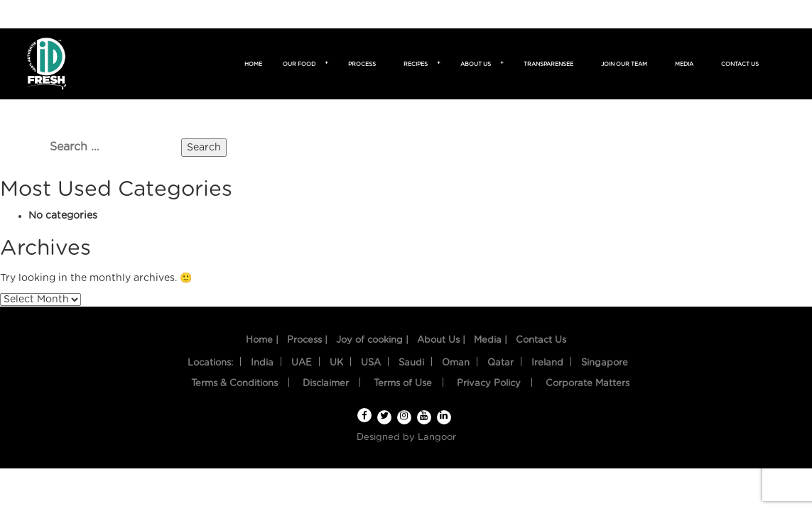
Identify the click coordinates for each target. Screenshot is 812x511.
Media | (491, 340)
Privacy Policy (489, 384)
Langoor (437, 438)
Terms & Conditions (234, 384)
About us (478, 65)
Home (253, 65)
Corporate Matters (588, 384)
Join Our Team (624, 65)
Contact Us (541, 340)
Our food (301, 65)
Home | (262, 340)
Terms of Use (403, 384)
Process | (307, 340)
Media (684, 65)
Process (362, 65)
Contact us (740, 65)
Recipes (418, 65)
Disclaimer (326, 384)
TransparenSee (548, 65)
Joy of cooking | (372, 340)
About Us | (441, 340)
